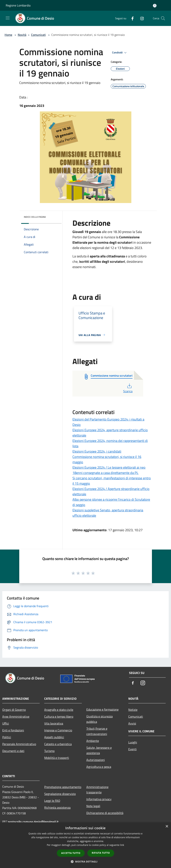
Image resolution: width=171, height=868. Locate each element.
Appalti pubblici (54, 737)
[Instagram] (140, 18)
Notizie (133, 710)
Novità (22, 35)
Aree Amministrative (16, 716)
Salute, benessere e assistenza (99, 750)
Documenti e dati (13, 751)
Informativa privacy (99, 799)
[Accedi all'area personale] (155, 6)
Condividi (120, 53)
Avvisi (132, 723)
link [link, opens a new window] (122, 845)
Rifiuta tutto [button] (101, 853)
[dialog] (85, 845)
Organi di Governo (14, 710)
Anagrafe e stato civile (59, 710)
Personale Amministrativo (19, 744)
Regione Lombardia (18, 5)
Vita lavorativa (54, 723)
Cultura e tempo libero (59, 716)
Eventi (132, 749)
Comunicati (38, 35)
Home (8, 35)
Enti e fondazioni (13, 730)
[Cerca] (163, 18)
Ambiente (93, 741)
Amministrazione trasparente (97, 790)
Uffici (6, 723)
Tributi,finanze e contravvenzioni (97, 731)
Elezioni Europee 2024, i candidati (97, 451)
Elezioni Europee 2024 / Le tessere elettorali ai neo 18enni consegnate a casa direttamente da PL (109, 470)
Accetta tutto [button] (71, 853)
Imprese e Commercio (58, 730)
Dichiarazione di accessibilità (105, 813)
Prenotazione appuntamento (63, 787)
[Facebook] (131, 18)
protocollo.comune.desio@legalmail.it (33, 822)
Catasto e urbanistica (58, 744)
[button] (86, 862)
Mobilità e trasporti (57, 758)
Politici (7, 737)
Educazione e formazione (102, 709)
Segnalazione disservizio (60, 794)
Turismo (49, 751)
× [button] (167, 826)
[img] (54, 216)
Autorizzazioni (96, 760)
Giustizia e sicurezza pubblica (100, 719)
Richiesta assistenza (57, 808)
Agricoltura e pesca (99, 767)
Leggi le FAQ (52, 801)
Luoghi (133, 742)
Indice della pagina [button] (35, 217)
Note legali (93, 806)
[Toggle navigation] (8, 18)
